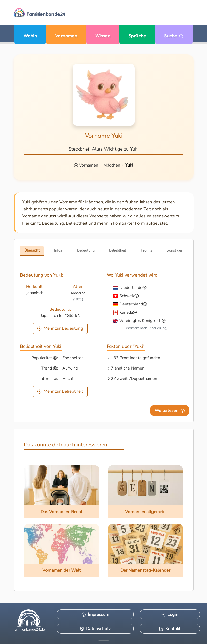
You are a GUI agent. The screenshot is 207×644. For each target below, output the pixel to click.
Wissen (103, 36)
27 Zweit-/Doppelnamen (134, 379)
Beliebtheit (118, 250)
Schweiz (127, 296)
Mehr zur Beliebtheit (60, 391)
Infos (58, 250)
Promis (147, 250)
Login (170, 614)
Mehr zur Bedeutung (60, 328)
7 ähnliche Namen (128, 368)
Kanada (126, 312)
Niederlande (131, 288)
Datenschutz (95, 629)
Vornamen (66, 36)
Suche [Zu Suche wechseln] (174, 36)
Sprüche (137, 36)
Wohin (30, 36)
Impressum (95, 614)
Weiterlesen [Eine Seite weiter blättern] (170, 410)
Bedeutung (86, 250)
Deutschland (131, 304)
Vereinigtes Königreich (140, 321)
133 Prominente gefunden (136, 358)
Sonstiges (175, 250)
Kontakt (170, 629)
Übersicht (32, 250)
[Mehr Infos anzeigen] (104, 640)
